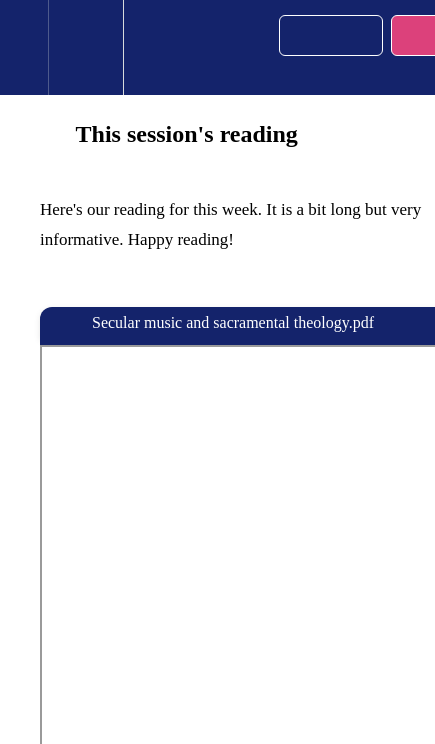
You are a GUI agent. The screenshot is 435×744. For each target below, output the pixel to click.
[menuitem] (85, 47)
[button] (24, 47)
